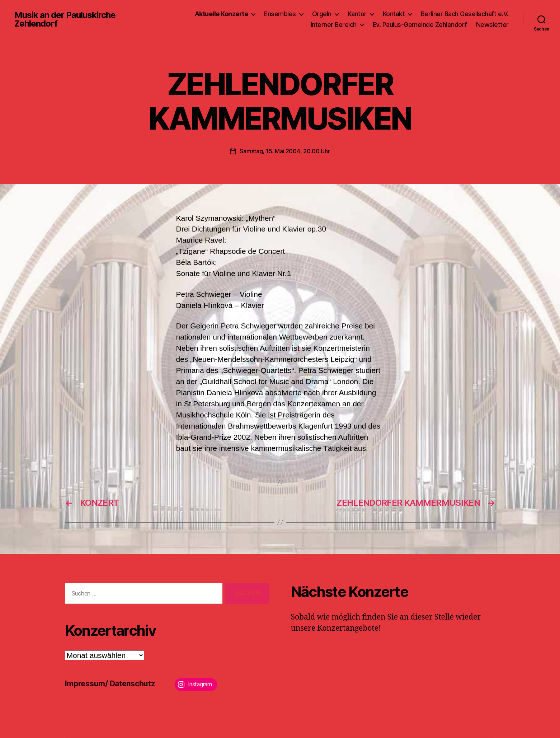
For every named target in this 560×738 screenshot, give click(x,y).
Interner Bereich (334, 25)
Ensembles (280, 14)
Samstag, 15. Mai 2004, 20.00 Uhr (285, 151)
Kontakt (394, 14)
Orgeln (322, 14)
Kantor (357, 14)
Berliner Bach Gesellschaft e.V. (465, 14)
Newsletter (492, 25)
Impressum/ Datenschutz (110, 684)
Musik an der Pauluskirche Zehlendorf (65, 19)
